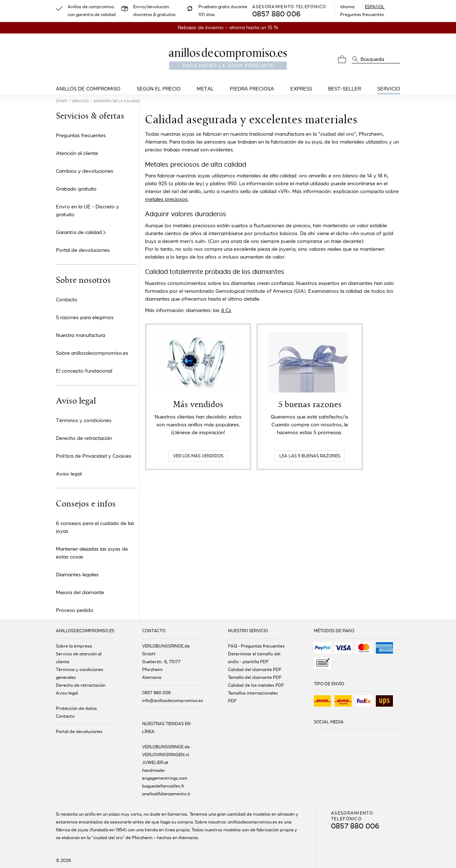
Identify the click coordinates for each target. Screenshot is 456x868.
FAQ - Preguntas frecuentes (256, 646)
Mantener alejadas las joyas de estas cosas (92, 553)
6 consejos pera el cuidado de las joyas (95, 527)
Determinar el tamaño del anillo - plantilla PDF (254, 658)
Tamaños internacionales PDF (253, 697)
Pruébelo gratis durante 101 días (223, 11)
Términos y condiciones (84, 420)
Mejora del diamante (80, 592)
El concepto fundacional (84, 371)
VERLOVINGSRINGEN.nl (166, 755)
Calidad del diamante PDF (255, 670)
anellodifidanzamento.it (166, 794)
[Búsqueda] (355, 59)
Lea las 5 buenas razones (310, 456)
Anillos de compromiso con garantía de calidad (92, 11)
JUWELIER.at (155, 763)
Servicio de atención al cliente (79, 658)
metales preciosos (166, 199)
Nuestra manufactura (81, 335)
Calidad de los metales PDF (256, 685)
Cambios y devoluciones (85, 171)
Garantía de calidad (79, 233)
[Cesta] (342, 59)
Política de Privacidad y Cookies (94, 456)
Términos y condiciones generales (80, 674)
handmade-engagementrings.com (165, 774)
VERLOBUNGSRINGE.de (166, 747)
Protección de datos (76, 708)
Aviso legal (69, 474)
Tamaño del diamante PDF (255, 677)
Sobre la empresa (74, 646)
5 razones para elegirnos (85, 318)
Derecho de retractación (84, 438)
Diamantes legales (77, 575)
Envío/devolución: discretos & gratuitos (154, 11)
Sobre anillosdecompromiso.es (92, 353)
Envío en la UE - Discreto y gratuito (87, 211)
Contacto (67, 300)
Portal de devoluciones (83, 250)
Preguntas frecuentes (362, 15)
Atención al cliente (77, 153)
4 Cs (226, 310)
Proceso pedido (75, 610)
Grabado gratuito (76, 189)
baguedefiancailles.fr (163, 786)
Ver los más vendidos (198, 456)
